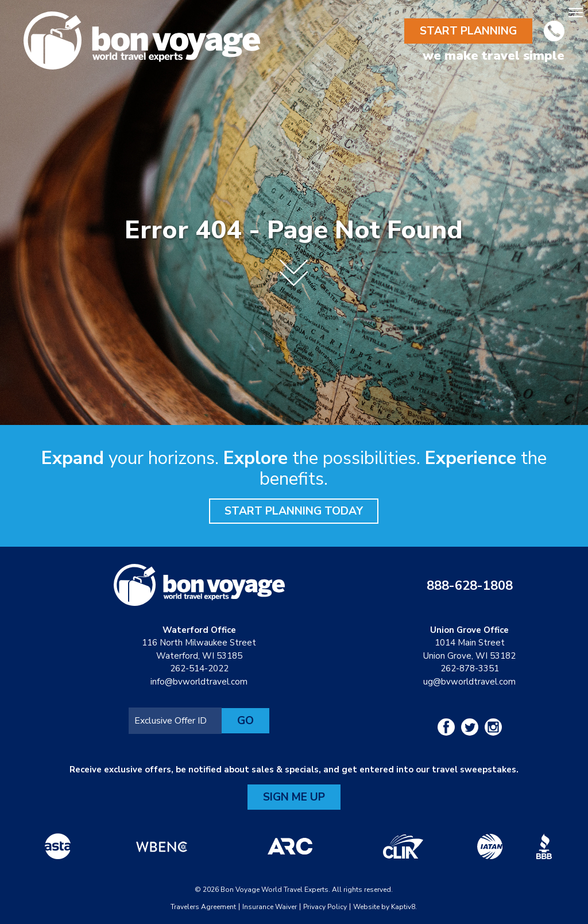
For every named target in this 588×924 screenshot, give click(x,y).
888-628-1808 (470, 586)
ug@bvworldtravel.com (469, 682)
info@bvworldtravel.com (199, 682)
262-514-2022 (199, 668)
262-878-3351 (470, 668)
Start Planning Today (294, 511)
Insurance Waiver (270, 907)
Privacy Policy (325, 907)
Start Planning (468, 31)
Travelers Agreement (203, 907)
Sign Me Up (294, 797)
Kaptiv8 (403, 907)
